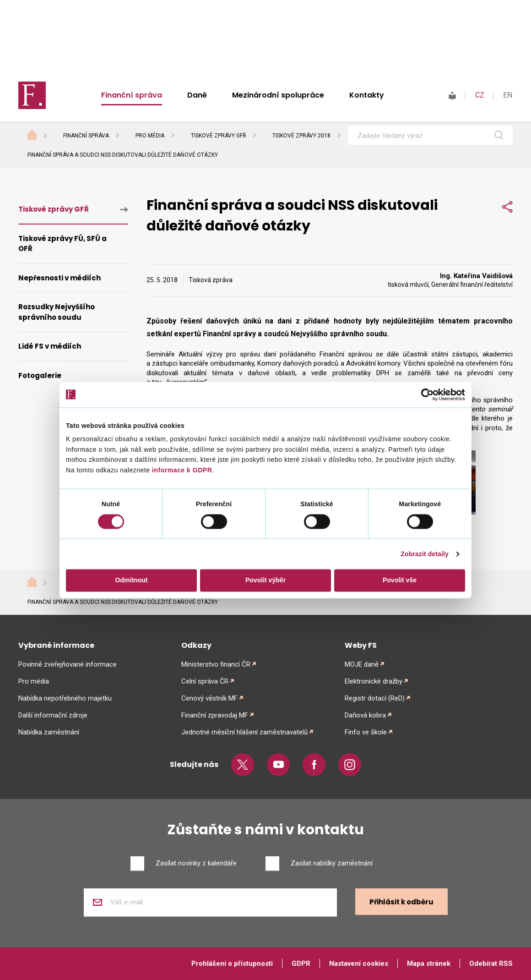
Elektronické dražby (374, 681)
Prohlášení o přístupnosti (232, 964)
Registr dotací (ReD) (375, 698)
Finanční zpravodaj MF (215, 715)
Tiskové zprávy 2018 (301, 136)
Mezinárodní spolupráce (278, 95)
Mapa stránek (429, 964)
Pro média (150, 136)
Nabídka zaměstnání (49, 732)
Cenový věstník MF (209, 698)
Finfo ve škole (366, 732)
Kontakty (367, 95)
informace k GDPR (181, 470)
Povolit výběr (265, 580)
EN (508, 95)
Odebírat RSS (491, 964)
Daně (197, 95)
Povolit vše (400, 580)
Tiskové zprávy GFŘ (218, 136)
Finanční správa (132, 95)
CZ (480, 95)
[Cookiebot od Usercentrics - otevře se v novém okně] (425, 394)
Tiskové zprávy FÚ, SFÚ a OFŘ (62, 244)
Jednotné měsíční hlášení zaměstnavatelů (244, 732)
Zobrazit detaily (425, 554)
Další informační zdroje (53, 715)
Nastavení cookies (359, 964)
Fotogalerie (40, 375)
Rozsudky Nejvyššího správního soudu (57, 312)
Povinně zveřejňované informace (68, 664)
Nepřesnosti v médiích (60, 278)
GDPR (301, 964)
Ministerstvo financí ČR (216, 664)
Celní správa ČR (205, 681)
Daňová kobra (365, 715)
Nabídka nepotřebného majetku (65, 698)
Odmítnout (132, 580)
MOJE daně (362, 664)
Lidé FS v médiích (50, 346)
